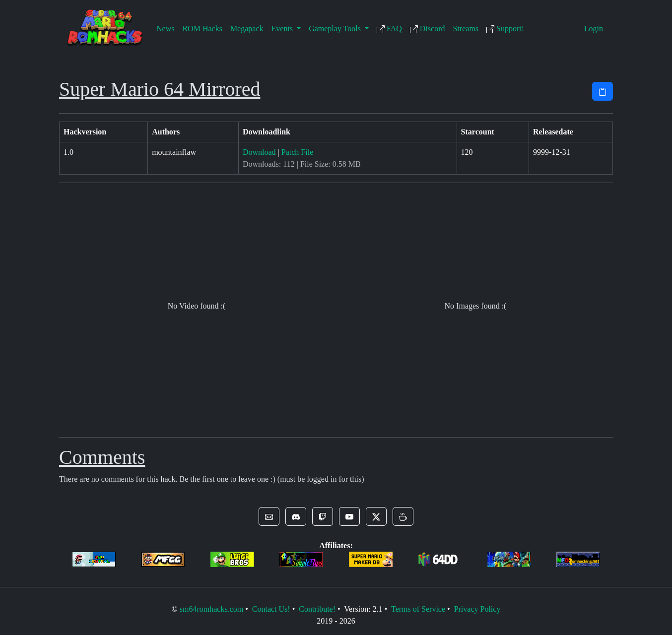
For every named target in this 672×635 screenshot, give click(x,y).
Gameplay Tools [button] (336, 29)
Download (259, 152)
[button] (269, 516)
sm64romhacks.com (211, 609)
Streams (466, 29)
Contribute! (317, 609)
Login (594, 29)
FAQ (389, 29)
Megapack (247, 29)
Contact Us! (271, 609)
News (165, 29)
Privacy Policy (477, 609)
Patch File (297, 152)
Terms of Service (418, 609)
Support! (505, 29)
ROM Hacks (202, 29)
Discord (428, 29)
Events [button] (283, 29)
